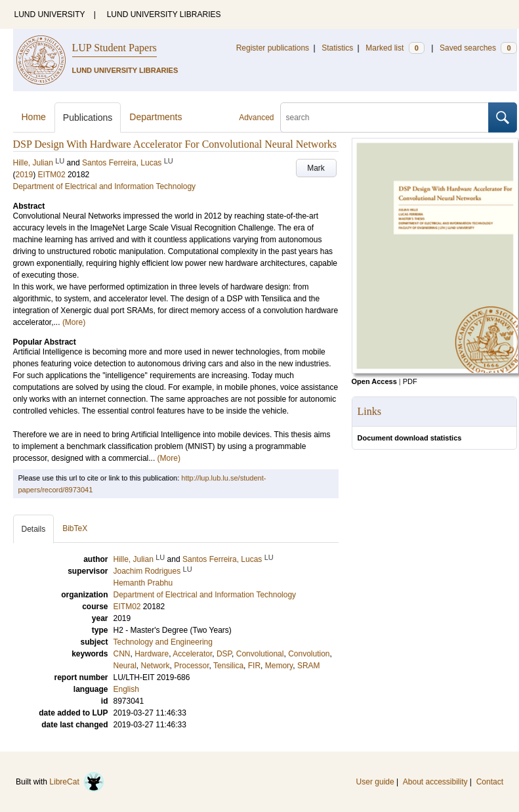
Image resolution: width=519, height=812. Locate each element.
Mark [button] (316, 168)
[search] (384, 118)
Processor (191, 666)
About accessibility (435, 782)
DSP (224, 654)
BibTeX (75, 528)
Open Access (374, 381)
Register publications (273, 48)
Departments (156, 117)
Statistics (337, 48)
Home (34, 117)
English (126, 689)
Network (156, 666)
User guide (375, 782)
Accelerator (192, 654)
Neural (125, 666)
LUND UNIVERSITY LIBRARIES (164, 14)
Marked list (395, 48)
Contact (490, 782)
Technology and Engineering (163, 642)
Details (34, 529)
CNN (122, 654)
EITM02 (52, 175)
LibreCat (77, 782)
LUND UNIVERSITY (50, 14)
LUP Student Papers (114, 48)
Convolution (309, 654)
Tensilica (228, 666)
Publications (88, 118)
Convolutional (260, 654)
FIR (254, 666)
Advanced (256, 118)
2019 (25, 175)
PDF (410, 381)
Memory (279, 666)
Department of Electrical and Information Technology (105, 186)
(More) (74, 322)
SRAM (309, 666)
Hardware (152, 654)
